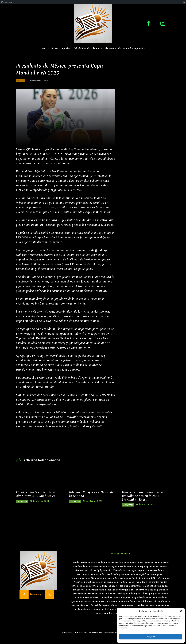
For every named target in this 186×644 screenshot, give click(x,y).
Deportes (21, 80)
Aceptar (151, 637)
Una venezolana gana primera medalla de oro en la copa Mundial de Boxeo (144, 496)
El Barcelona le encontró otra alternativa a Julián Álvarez (37, 494)
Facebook (35, 594)
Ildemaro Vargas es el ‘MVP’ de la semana (91, 494)
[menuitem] (2, 2)
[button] (181, 611)
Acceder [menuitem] (9, 2)
